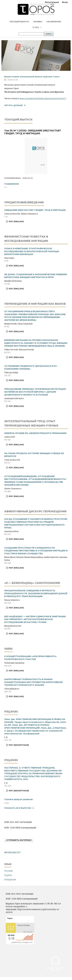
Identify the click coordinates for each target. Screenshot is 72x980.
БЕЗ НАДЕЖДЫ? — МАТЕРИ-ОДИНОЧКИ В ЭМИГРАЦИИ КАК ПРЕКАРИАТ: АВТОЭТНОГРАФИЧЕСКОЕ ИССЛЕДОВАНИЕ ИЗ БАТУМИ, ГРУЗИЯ (35, 619)
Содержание (12, 184)
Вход (65, 2)
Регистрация (52, 2)
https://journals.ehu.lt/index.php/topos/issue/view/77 (43, 98)
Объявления (54, 22)
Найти (49, 34)
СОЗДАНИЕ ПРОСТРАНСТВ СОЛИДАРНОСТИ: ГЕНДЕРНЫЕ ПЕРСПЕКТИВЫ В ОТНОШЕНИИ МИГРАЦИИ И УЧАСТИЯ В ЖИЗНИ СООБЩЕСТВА (36, 551)
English (8, 875)
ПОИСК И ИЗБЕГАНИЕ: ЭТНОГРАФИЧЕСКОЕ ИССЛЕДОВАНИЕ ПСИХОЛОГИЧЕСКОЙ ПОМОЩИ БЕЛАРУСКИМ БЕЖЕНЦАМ (32, 251)
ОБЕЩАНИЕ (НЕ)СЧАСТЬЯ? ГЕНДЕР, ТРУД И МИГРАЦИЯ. (35, 210)
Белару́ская (10, 879)
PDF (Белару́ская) (19, 745)
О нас (36, 27)
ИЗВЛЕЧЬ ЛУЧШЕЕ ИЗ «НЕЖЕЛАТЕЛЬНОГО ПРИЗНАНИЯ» (36, 433)
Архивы (38, 22)
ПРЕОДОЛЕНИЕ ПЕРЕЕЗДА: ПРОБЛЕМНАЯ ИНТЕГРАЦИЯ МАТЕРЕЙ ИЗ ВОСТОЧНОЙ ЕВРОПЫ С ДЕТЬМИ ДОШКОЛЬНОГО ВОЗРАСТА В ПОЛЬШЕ (35, 392)
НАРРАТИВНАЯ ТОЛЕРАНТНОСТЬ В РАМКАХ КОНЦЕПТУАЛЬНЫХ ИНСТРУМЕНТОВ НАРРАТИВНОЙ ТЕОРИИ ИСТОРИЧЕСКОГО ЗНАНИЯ (33, 682)
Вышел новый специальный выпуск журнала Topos (32, 77)
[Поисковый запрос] (31, 34)
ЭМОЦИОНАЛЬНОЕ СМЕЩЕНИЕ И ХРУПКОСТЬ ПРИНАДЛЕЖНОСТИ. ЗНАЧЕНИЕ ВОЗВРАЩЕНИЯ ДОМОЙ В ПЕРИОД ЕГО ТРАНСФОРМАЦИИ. (36, 593)
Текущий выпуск (19, 22)
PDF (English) (16, 221)
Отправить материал (19, 840)
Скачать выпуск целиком (18, 799)
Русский (9, 871)
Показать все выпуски (18, 808)
